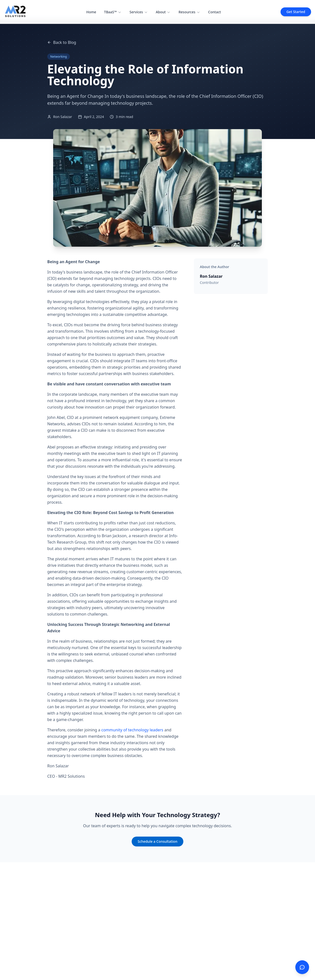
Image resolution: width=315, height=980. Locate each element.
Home (91, 12)
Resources (189, 12)
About (163, 12)
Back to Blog (62, 42)
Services (139, 12)
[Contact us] (302, 967)
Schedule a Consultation (157, 841)
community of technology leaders (132, 730)
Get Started (296, 12)
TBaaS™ (113, 12)
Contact (215, 12)
